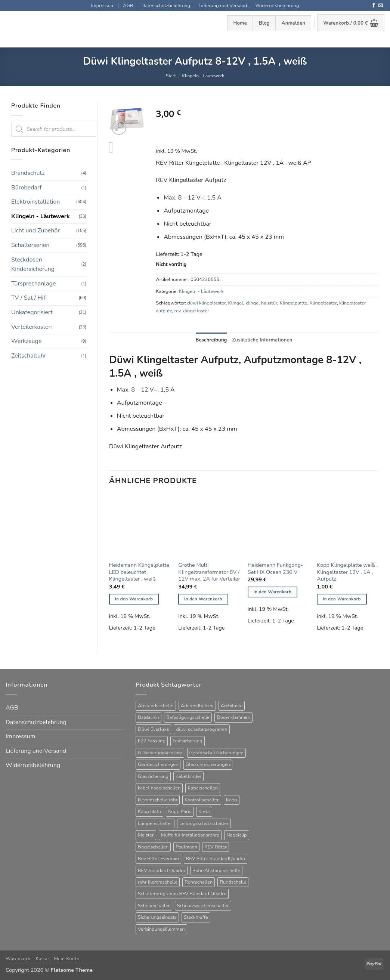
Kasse (42, 959)
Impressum (103, 6)
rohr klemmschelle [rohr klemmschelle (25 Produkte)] (158, 882)
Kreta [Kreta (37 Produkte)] (204, 811)
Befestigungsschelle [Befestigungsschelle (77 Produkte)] (188, 717)
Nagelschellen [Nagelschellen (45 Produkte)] (153, 847)
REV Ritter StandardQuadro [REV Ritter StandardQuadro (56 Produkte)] (216, 859)
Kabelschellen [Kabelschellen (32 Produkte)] (203, 788)
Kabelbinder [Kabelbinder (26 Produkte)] (188, 776)
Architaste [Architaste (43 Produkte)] (232, 706)
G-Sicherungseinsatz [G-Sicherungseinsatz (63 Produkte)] (160, 753)
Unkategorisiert (32, 312)
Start (171, 76)
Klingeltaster (323, 303)
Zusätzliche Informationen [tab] (262, 340)
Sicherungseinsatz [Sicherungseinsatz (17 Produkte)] (157, 917)
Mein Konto (66, 959)
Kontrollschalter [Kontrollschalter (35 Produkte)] (202, 800)
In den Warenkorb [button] (134, 599)
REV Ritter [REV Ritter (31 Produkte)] (216, 847)
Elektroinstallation (35, 202)
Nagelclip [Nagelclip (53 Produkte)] (236, 835)
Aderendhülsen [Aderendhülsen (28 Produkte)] (197, 706)
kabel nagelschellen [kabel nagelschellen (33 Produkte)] (159, 788)
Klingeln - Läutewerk (203, 76)
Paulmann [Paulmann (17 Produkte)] (186, 847)
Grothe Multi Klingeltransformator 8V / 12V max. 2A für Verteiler (209, 572)
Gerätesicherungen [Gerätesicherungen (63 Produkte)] (158, 764)
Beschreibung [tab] (211, 340)
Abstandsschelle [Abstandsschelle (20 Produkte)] (156, 706)
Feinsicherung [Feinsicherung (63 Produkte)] (187, 741)
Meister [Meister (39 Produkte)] (146, 835)
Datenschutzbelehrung (166, 6)
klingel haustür (261, 303)
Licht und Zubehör (35, 231)
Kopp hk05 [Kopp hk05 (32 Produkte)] (149, 811)
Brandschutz (28, 173)
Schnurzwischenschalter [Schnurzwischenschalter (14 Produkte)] (203, 906)
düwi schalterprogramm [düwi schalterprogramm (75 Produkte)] (202, 729)
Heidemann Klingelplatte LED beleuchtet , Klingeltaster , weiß (139, 572)
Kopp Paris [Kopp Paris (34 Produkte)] (179, 811)
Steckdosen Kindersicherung (33, 265)
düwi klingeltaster (206, 303)
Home (240, 23)
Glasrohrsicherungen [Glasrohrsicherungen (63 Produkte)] (208, 764)
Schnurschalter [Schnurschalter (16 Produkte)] (154, 906)
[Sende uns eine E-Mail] (381, 6)
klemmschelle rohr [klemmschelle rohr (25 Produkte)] (158, 800)
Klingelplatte (294, 303)
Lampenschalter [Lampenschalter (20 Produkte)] (155, 823)
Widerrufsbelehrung (277, 6)
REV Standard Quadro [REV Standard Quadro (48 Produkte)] (162, 871)
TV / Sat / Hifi (29, 298)
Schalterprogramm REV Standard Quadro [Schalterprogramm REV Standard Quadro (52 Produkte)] (182, 894)
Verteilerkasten (32, 327)
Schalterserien (30, 245)
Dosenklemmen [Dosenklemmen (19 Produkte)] (233, 717)
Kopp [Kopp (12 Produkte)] (232, 800)
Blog (264, 23)
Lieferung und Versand (223, 6)
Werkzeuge (26, 341)
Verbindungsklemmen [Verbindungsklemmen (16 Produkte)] (161, 929)
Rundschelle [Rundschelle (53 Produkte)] (233, 882)
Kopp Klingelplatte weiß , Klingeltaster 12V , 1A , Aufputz (347, 572)
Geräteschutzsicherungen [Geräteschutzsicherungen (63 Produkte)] (216, 753)
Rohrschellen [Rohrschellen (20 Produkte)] (199, 882)
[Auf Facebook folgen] (374, 6)
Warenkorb (18, 959)
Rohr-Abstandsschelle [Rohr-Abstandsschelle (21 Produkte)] (216, 871)
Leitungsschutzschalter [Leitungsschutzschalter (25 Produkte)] (204, 823)
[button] (293, 23)
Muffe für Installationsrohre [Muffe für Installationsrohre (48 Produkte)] (190, 835)
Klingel (236, 303)
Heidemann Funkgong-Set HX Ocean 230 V (275, 568)
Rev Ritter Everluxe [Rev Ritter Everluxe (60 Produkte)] (158, 859)
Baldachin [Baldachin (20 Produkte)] (148, 717)
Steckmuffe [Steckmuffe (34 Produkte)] (196, 917)
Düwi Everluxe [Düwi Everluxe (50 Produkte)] (153, 729)
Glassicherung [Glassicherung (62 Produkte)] (153, 776)
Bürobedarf (26, 188)
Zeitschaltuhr (29, 356)
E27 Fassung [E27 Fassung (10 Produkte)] (152, 741)
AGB (128, 6)
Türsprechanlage (33, 284)
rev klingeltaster (192, 311)
